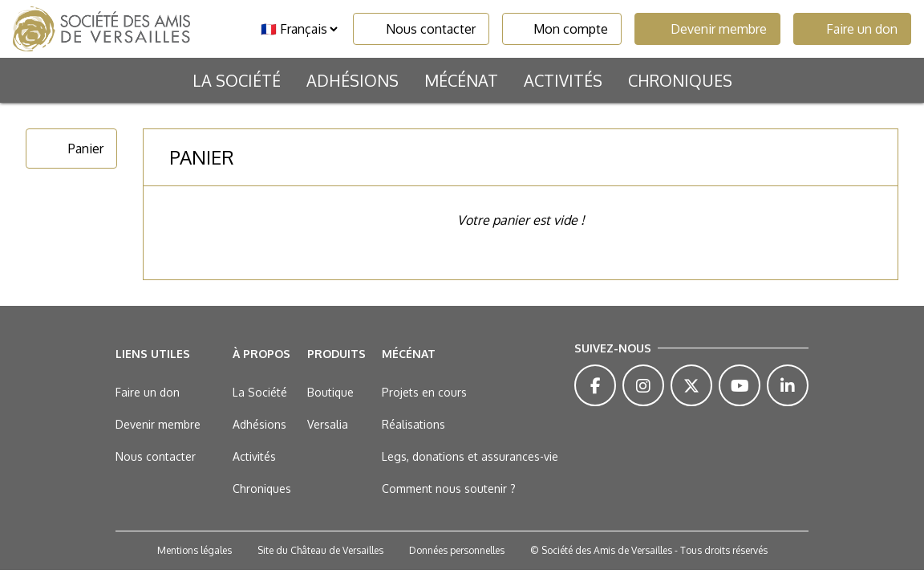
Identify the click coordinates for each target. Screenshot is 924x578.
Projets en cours (424, 392)
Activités (563, 80)
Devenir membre (707, 29)
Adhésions (353, 80)
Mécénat (461, 80)
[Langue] (299, 29)
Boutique (330, 392)
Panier (71, 149)
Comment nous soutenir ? (449, 488)
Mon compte (562, 29)
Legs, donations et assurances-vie (470, 456)
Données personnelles (457, 550)
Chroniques (680, 80)
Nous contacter (421, 29)
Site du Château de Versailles (320, 550)
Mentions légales (195, 550)
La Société (237, 80)
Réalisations (413, 424)
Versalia (328, 424)
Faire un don (852, 29)
